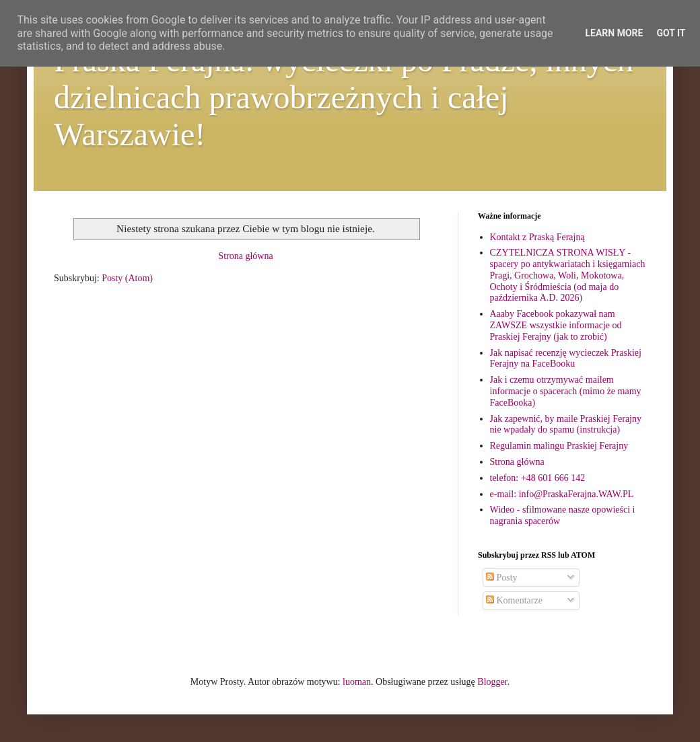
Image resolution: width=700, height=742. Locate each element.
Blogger (492, 682)
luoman (357, 682)
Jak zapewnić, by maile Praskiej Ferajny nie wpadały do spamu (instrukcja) (566, 424)
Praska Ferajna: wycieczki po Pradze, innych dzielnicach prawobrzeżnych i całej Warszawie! (344, 97)
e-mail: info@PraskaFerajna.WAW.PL (562, 494)
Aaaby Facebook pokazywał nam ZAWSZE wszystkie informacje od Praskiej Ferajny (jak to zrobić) (556, 325)
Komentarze (514, 600)
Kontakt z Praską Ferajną (537, 237)
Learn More (614, 33)
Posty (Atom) (127, 278)
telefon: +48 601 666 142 (538, 478)
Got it (671, 33)
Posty (502, 578)
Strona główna (245, 256)
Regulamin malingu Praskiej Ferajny (559, 446)
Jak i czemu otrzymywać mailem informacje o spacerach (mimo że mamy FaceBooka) (566, 391)
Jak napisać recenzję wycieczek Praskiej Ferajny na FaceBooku (566, 359)
